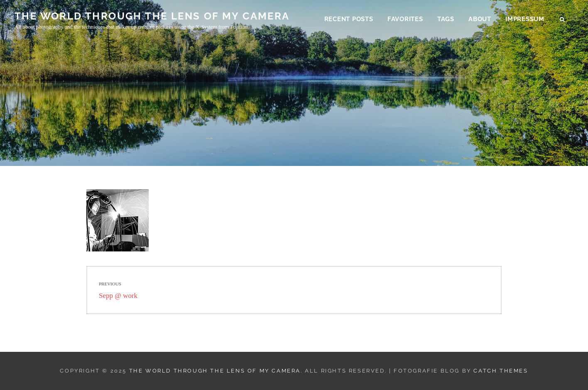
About (480, 19)
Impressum (525, 19)
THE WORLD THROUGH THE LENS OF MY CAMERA (152, 16)
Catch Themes (501, 371)
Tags (446, 19)
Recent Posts (349, 19)
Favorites (405, 19)
